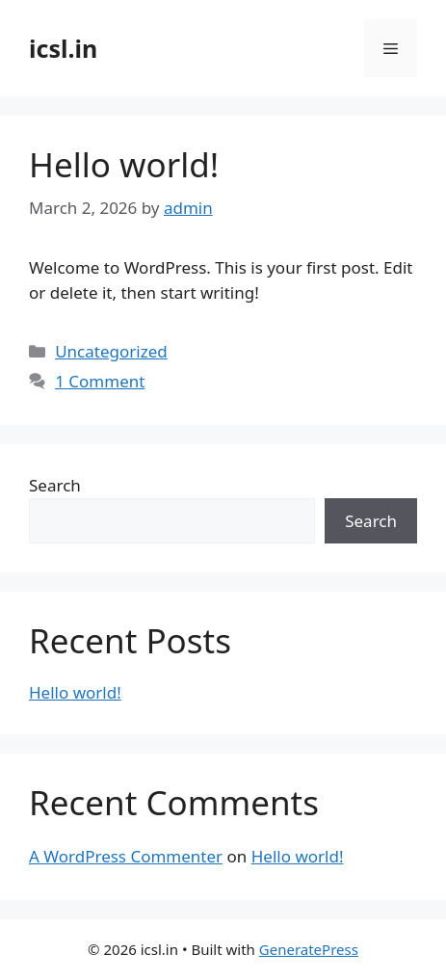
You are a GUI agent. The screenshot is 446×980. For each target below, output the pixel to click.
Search (55, 485)
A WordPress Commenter (126, 856)
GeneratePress (309, 949)
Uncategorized (111, 351)
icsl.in (63, 48)
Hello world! (124, 164)
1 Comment (100, 381)
